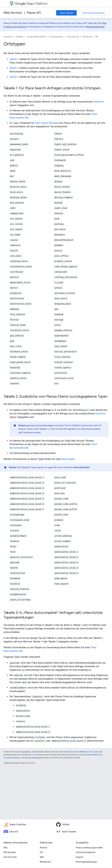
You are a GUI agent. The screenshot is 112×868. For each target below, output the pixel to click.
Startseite (8, 37)
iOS (41, 852)
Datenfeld (98, 102)
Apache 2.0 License (33, 755)
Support (80, 857)
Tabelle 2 (14, 68)
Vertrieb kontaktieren (94, 13)
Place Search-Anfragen (47, 123)
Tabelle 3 (14, 77)
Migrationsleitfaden (96, 27)
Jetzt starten (66, 13)
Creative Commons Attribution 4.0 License (81, 752)
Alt (97, 37)
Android (43, 848)
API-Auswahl (10, 852)
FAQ (5, 848)
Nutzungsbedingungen (86, 862)
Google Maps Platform (37, 37)
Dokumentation (57, 37)
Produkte (19, 37)
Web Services (13, 13)
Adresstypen (68, 459)
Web (42, 857)
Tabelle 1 (14, 59)
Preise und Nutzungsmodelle (89, 848)
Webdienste (45, 862)
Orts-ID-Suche (10, 857)
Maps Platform (31, 4)
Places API (34, 13)
